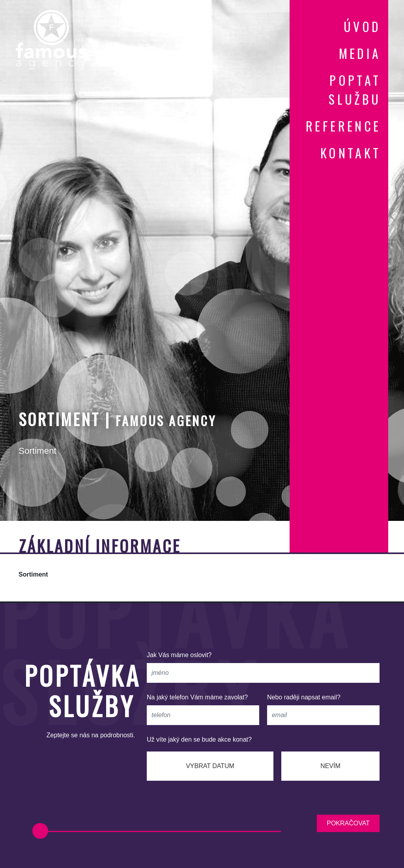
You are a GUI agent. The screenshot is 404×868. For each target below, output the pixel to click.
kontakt (351, 153)
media (360, 53)
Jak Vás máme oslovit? (179, 655)
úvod (362, 26)
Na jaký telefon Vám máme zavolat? (197, 697)
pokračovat (348, 823)
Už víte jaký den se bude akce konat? (199, 739)
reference (343, 126)
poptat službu (355, 89)
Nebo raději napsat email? (304, 697)
